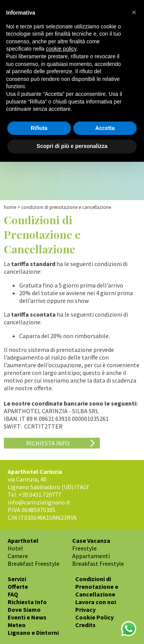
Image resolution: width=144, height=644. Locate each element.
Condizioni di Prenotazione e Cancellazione (97, 586)
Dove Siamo (24, 609)
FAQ (13, 594)
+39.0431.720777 (40, 495)
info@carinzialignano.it (39, 502)
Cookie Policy (94, 617)
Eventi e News (27, 617)
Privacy (85, 609)
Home (10, 207)
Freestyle (84, 548)
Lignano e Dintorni (33, 632)
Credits (85, 625)
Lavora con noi (96, 602)
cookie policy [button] (61, 49)
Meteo (17, 625)
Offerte (18, 586)
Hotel (15, 548)
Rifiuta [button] (39, 128)
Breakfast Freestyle (34, 563)
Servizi (17, 579)
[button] (134, 12)
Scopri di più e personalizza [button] (72, 146)
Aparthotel (23, 540)
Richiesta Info (48, 443)
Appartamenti (91, 556)
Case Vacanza (91, 540)
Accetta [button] (105, 128)
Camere (18, 556)
